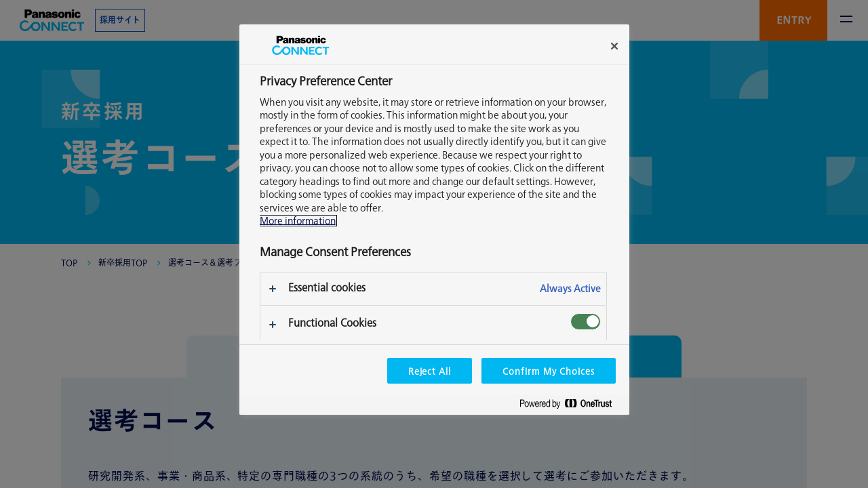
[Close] (614, 46)
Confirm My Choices (548, 371)
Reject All (430, 371)
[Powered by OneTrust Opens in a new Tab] (571, 406)
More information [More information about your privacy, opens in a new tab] (298, 221)
